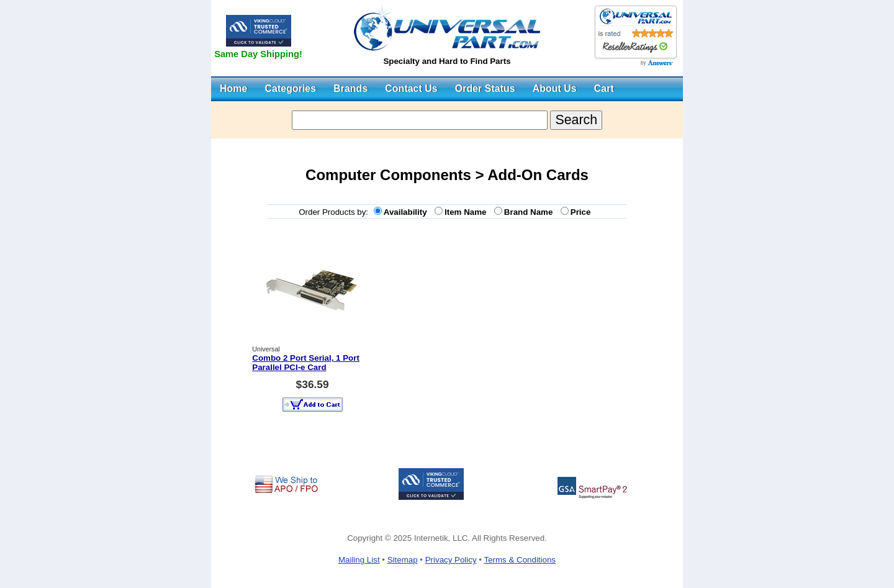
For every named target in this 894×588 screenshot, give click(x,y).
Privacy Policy (451, 560)
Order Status (485, 88)
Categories (290, 88)
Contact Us (411, 88)
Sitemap (403, 560)
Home (233, 88)
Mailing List (359, 560)
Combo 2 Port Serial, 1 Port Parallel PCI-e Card (306, 363)
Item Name (468, 212)
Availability (408, 212)
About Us (555, 88)
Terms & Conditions (520, 560)
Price (583, 212)
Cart (604, 88)
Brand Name (531, 212)
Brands (350, 88)
